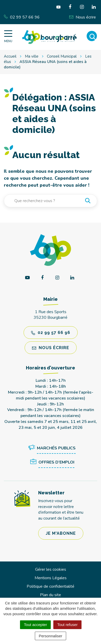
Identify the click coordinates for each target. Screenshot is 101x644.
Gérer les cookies (51, 569)
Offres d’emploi (51, 462)
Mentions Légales (51, 578)
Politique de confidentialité (50, 586)
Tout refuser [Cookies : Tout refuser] (67, 625)
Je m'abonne (61, 533)
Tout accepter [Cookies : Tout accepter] (35, 625)
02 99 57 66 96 (51, 333)
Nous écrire (51, 348)
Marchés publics (51, 448)
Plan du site (50, 595)
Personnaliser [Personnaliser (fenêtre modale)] (50, 636)
